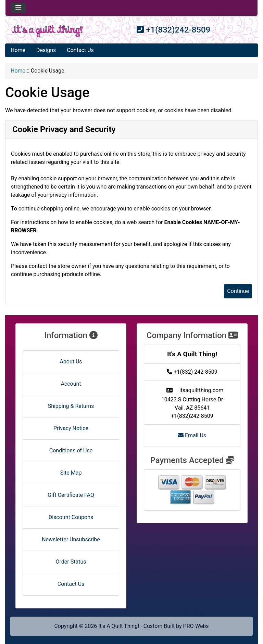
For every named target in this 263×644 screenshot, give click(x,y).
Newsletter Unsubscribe (71, 539)
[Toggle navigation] (18, 8)
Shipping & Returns (71, 406)
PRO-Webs (196, 626)
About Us (71, 362)
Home (18, 50)
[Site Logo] (47, 31)
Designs (46, 50)
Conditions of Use (71, 450)
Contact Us (80, 50)
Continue (238, 291)
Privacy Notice (71, 428)
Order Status (71, 562)
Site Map (71, 473)
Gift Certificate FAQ (71, 495)
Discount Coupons (71, 517)
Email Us (192, 435)
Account (71, 384)
